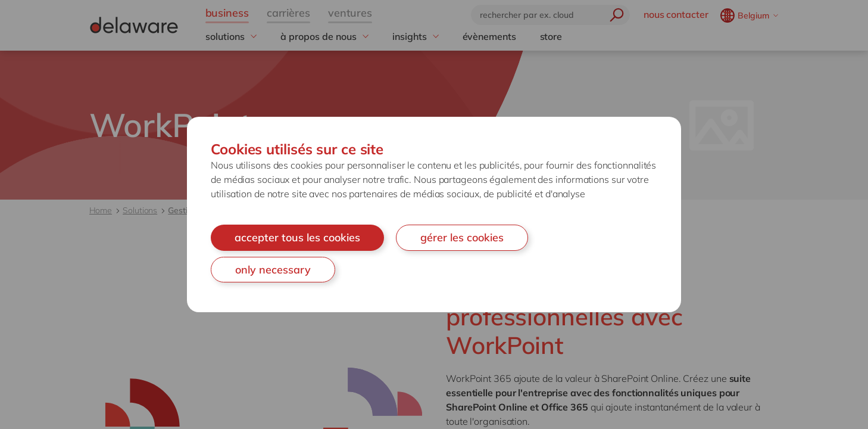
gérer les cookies (462, 237)
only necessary (273, 270)
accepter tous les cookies (297, 237)
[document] (434, 214)
